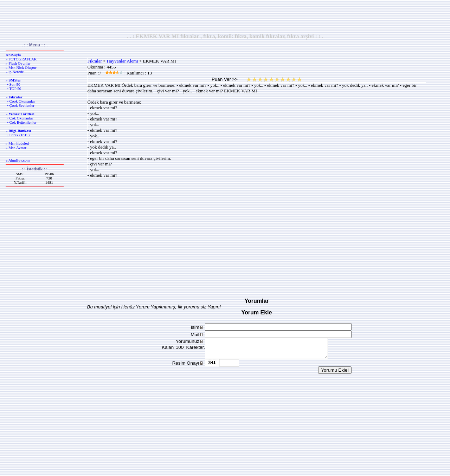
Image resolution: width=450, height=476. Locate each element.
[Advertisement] (225, 17)
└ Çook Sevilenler (20, 105)
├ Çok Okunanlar (19, 118)
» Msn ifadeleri (17, 143)
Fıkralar (95, 61)
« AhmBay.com (18, 160)
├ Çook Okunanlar (20, 101)
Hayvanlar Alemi (123, 61)
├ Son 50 (13, 84)
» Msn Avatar (16, 148)
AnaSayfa (13, 55)
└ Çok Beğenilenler (21, 122)
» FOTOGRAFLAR (21, 59)
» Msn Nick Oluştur (21, 67)
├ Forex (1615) (18, 135)
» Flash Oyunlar (18, 63)
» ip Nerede (15, 72)
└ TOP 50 (13, 89)
